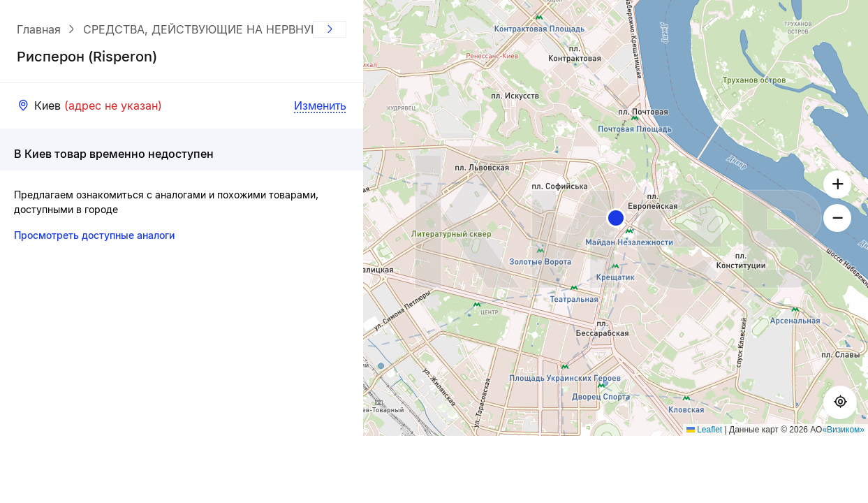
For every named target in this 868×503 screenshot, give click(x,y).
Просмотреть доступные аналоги (94, 235)
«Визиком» (843, 430)
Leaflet (704, 430)
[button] (616, 218)
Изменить (320, 105)
